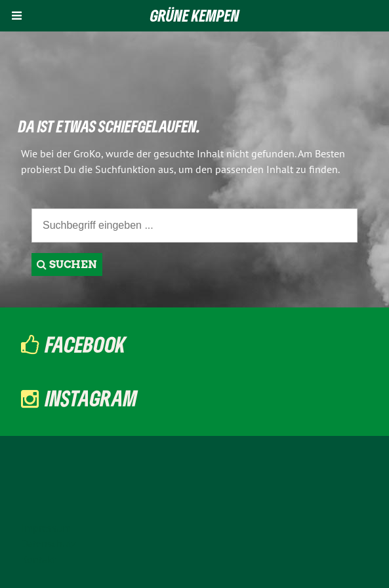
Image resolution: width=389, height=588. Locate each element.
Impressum (46, 528)
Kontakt (38, 559)
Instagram (91, 398)
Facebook (86, 344)
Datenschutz (49, 543)
